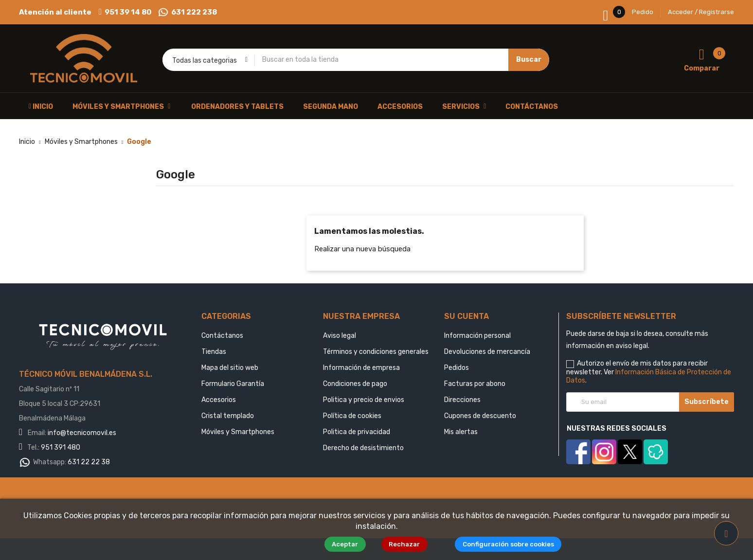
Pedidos (457, 368)
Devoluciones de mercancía (487, 352)
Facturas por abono (475, 384)
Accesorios (219, 400)
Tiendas (214, 352)
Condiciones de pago (355, 384)
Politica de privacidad (357, 432)
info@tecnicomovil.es (82, 433)
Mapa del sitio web (230, 368)
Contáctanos (222, 336)
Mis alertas (461, 432)
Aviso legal (340, 336)
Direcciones (462, 400)
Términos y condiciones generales (376, 352)
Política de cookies (352, 416)
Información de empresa (361, 368)
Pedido (643, 12)
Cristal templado (228, 416)
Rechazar (408, 544)
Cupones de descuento (480, 416)
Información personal (477, 336)
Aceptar (348, 544)
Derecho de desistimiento (363, 448)
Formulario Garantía (233, 384)
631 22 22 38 (89, 462)
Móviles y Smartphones (238, 432)
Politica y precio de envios (364, 400)
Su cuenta (466, 316)
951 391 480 (61, 447)
